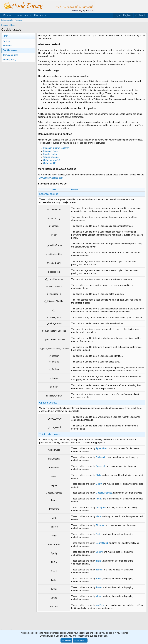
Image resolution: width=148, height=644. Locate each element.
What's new (22, 15)
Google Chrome (51, 157)
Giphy (99, 484)
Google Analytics (104, 493)
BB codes (7, 46)
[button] (13, 15)
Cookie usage (10, 50)
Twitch (99, 579)
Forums (7, 15)
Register (18, 20)
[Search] (140, 15)
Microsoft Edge (51, 151)
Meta (98, 516)
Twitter (99, 587)
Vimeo (99, 596)
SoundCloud (102, 543)
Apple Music (102, 448)
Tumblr (99, 570)
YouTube (100, 605)
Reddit (99, 534)
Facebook (101, 466)
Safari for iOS (50, 163)
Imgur (99, 499)
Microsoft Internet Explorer (56, 148)
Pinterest (100, 525)
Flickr (98, 475)
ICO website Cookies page (51, 178)
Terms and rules (11, 55)
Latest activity (7, 20)
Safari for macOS (52, 160)
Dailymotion (102, 457)
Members (39, 15)
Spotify (99, 552)
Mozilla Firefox (50, 154)
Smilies (6, 41)
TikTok (99, 561)
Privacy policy (9, 60)
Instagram (101, 507)
